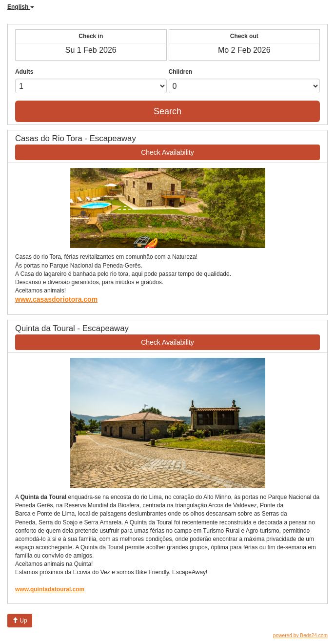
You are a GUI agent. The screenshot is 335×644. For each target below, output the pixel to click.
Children (181, 72)
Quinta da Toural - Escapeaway (72, 328)
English (21, 7)
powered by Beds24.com (300, 635)
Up (20, 621)
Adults (24, 72)
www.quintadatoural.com (50, 589)
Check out (244, 36)
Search (167, 111)
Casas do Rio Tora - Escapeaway (76, 138)
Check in (91, 36)
